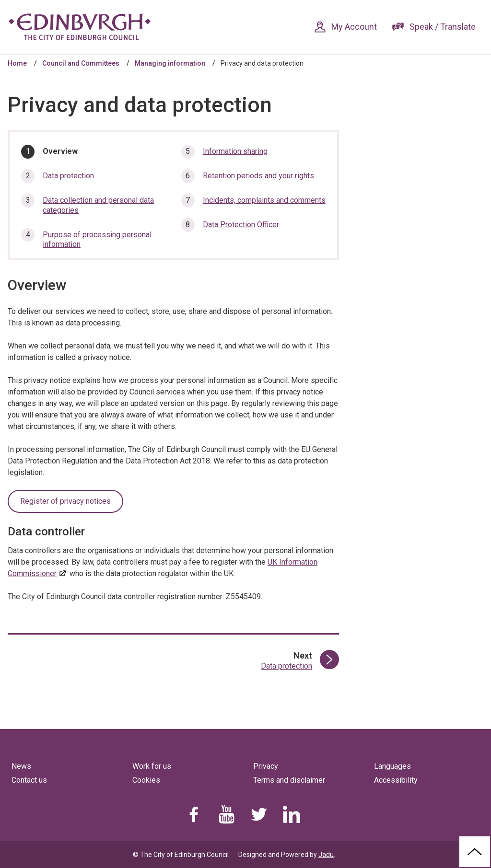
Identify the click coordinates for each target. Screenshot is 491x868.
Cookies (146, 780)
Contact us (29, 780)
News (21, 766)
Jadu (326, 855)
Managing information (170, 63)
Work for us (152, 766)
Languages (392, 766)
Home (17, 63)
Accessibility (396, 780)
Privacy (266, 766)
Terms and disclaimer (289, 780)
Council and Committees (81, 63)
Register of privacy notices (65, 501)
